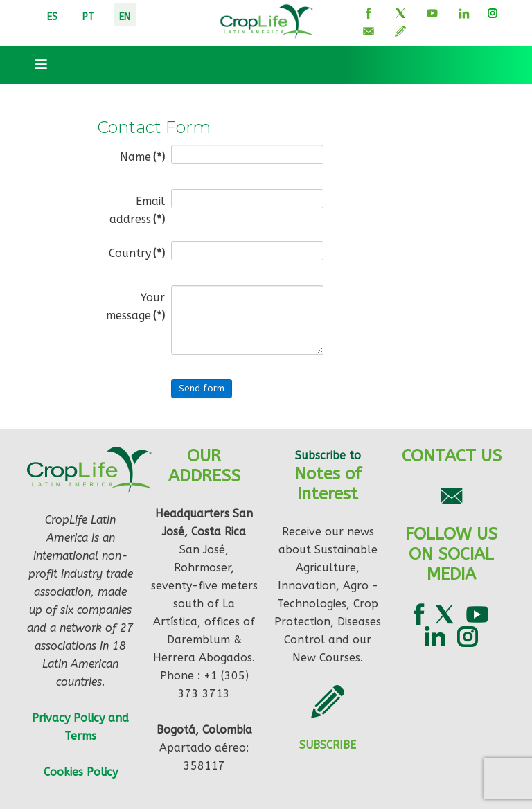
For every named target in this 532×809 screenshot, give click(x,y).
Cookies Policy (81, 772)
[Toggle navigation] (37, 65)
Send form (202, 388)
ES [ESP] (52, 17)
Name (142, 157)
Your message (135, 306)
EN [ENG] (125, 17)
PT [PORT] (88, 17)
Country (137, 253)
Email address (137, 210)
